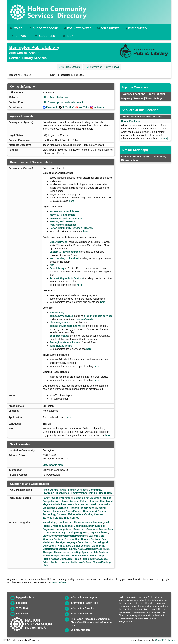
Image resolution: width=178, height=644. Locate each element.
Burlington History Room (64, 342)
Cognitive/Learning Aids (57, 529)
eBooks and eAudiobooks (65, 211)
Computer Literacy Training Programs (66, 532)
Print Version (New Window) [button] (102, 67)
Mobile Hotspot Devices (56, 556)
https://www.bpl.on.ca (55, 97)
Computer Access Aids (100, 529)
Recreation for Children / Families (92, 498)
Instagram (100, 107)
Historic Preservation (82, 508)
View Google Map (53, 465)
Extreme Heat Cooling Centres (86, 514)
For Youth (20, 36)
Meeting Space (80, 552)
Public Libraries (89, 501)
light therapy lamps (61, 346)
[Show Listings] (155, 94)
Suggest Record (44, 28)
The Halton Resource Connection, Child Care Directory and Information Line (92, 622)
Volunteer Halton (80, 630)
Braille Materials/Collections (86, 523)
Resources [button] (46, 36)
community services (61, 316)
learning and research (62, 221)
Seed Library (57, 268)
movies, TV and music (62, 215)
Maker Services (59, 242)
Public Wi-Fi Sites (81, 562)
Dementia (79, 529)
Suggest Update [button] (70, 67)
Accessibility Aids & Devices (66, 278)
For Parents (108, 28)
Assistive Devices (78, 504)
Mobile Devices (99, 552)
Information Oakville (82, 608)
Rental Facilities (130, 121)
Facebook (52, 107)
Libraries (63, 508)
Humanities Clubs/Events (66, 511)
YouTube (84, 107)
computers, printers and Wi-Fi (67, 326)
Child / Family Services (73, 490)
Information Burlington (84, 597)
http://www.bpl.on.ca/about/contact (63, 102)
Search (17, 28)
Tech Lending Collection (64, 258)
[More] (164, 138)
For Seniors (136, 28)
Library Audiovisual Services (86, 549)
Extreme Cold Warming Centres (61, 518)
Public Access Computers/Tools (61, 559)
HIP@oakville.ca (127, 621)
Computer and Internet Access (60, 501)
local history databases (63, 225)
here (72, 201)
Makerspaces (62, 552)
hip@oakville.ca (25, 597)
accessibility (57, 313)
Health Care (106, 493)
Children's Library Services (89, 526)
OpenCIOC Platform (165, 640)
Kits (52, 265)
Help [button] (69, 36)
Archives (63, 523)
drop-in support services (98, 316)
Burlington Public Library (34, 47)
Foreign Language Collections (73, 542)
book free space (59, 336)
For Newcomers (78, 28)
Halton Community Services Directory (72, 228)
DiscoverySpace (59, 323)
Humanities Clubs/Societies (74, 546)
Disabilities (63, 493)
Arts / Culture (50, 490)
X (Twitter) (68, 107)
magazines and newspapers (66, 218)
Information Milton (81, 614)
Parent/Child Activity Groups (89, 556)
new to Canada (84, 319)
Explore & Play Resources (65, 252)
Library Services (34, 58)
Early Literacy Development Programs (65, 536)
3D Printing (49, 523)
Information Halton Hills (84, 603)
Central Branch (28, 53)
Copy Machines (99, 532)
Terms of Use (59, 582)
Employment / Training (84, 493)
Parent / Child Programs (57, 498)
